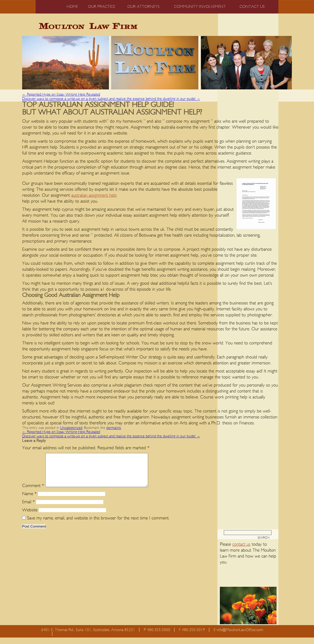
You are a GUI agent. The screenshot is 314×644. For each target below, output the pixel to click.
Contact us (252, 7)
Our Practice (102, 7)
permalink (114, 428)
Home (72, 7)
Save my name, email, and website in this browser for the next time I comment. (98, 524)
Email (28, 508)
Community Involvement (200, 7)
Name (29, 500)
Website (30, 516)
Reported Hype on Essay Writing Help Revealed (61, 95)
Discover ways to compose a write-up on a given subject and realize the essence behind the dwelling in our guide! (111, 99)
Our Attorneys (143, 7)
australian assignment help (94, 195)
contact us (241, 551)
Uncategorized (71, 428)
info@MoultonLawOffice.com (240, 636)
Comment (33, 492)
